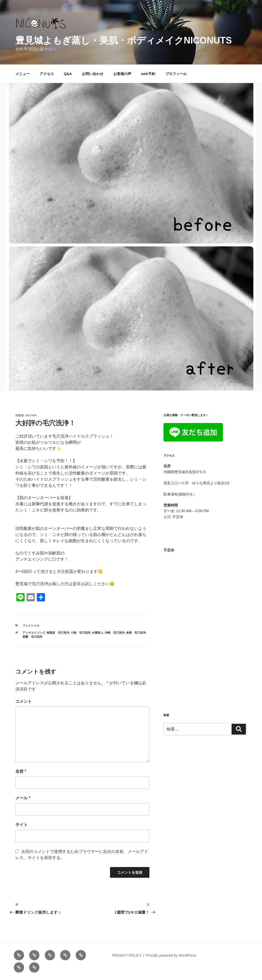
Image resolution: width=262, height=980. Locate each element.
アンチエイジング (34, 633)
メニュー (23, 74)
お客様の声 (122, 74)
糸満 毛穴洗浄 (136, 633)
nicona (31, 415)
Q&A (68, 74)
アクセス (47, 74)
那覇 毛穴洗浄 (32, 637)
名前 (21, 771)
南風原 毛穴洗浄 (58, 633)
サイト (21, 825)
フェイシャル (31, 625)
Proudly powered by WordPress (171, 955)
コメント (24, 701)
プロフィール (176, 74)
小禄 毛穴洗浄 (80, 633)
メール (23, 798)
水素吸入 (97, 633)
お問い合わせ (93, 74)
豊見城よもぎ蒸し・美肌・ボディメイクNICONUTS (124, 40)
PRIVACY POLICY (127, 955)
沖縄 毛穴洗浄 (114, 633)
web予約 (148, 74)
